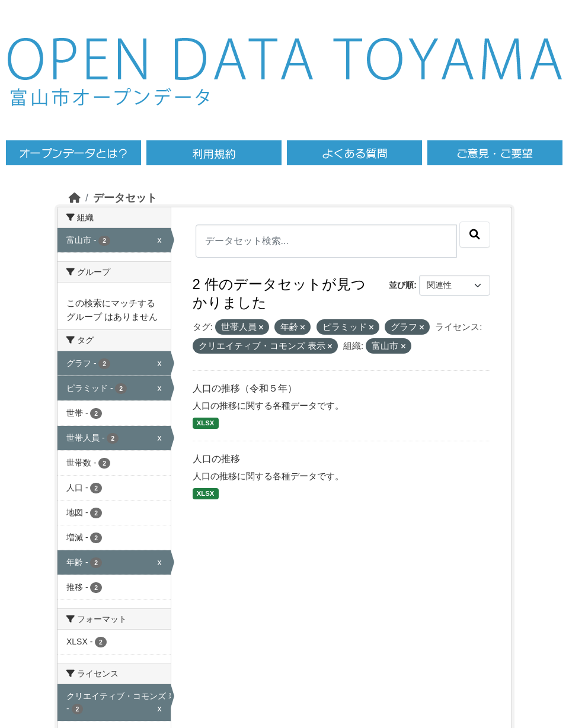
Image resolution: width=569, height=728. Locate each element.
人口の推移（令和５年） (245, 388)
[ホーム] (75, 198)
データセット (125, 198)
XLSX (205, 423)
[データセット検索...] (327, 241)
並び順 (401, 285)
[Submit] (475, 235)
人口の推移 (216, 459)
